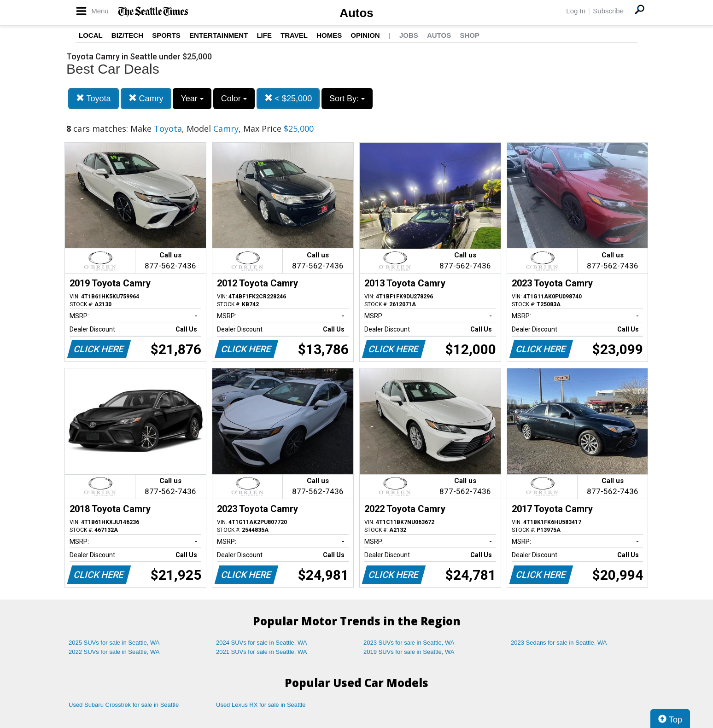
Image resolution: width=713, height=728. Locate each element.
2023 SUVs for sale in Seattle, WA (409, 643)
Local (91, 35)
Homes (329, 35)
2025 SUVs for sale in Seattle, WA (114, 643)
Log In (576, 11)
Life (264, 35)
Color (234, 99)
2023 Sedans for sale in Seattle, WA (559, 643)
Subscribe (608, 11)
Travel (294, 35)
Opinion (365, 35)
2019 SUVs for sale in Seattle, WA (409, 652)
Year (192, 99)
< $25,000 (288, 98)
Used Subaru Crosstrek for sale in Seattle (124, 705)
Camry (146, 98)
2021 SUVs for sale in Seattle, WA (262, 652)
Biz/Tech (127, 35)
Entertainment (219, 35)
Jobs (409, 35)
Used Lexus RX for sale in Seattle (261, 705)
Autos (356, 13)
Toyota (94, 98)
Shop (470, 35)
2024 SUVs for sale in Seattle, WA (262, 643)
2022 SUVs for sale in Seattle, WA (114, 652)
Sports (166, 35)
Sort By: (347, 99)
